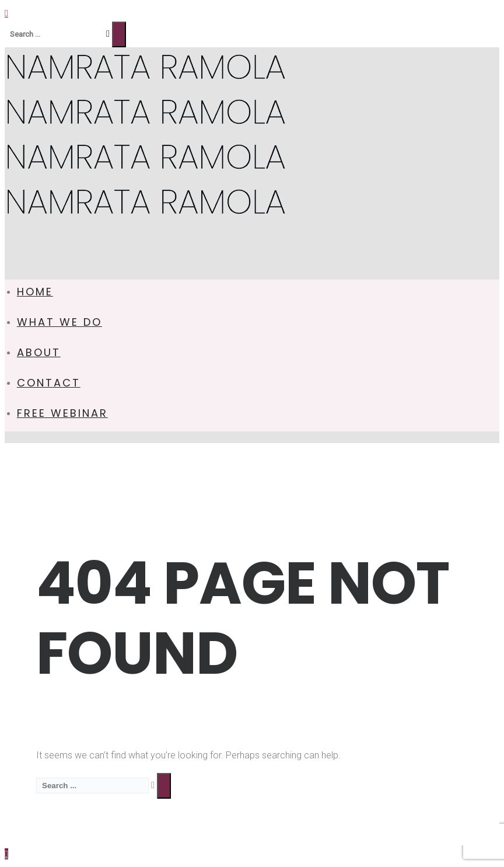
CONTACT (49, 383)
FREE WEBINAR (62, 413)
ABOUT (39, 352)
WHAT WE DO (60, 322)
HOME (35, 292)
